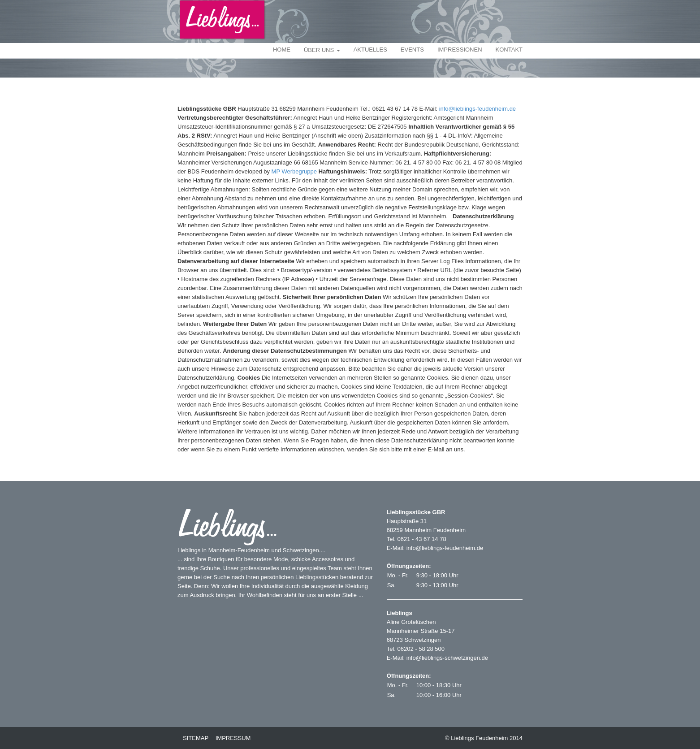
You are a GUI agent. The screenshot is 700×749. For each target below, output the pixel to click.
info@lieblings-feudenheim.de (477, 109)
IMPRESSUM (233, 738)
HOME (282, 50)
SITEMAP (196, 738)
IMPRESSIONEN (460, 50)
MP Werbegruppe (294, 171)
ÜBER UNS (322, 50)
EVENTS (412, 50)
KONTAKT (509, 50)
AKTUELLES (370, 50)
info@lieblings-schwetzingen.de (447, 658)
